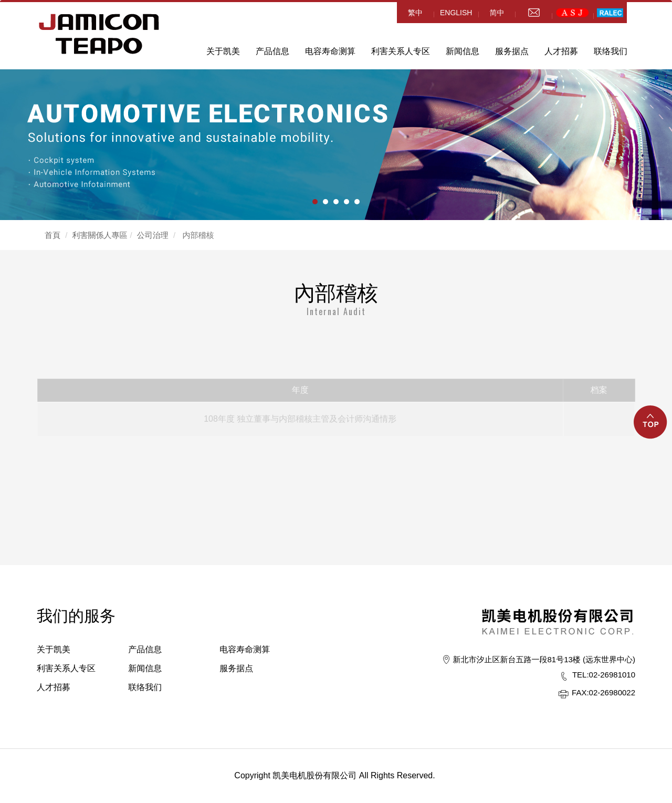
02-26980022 (603, 692)
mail (533, 13)
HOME (99, 34)
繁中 (415, 13)
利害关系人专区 (401, 51)
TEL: (581, 675)
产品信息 (272, 51)
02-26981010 (604, 675)
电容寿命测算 (330, 51)
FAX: (580, 692)
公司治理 (153, 235)
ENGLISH (456, 13)
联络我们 (611, 51)
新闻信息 (463, 51)
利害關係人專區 (100, 235)
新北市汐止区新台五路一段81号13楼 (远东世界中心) (544, 659)
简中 (497, 13)
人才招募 (561, 51)
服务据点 (512, 51)
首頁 (52, 235)
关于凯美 (223, 51)
